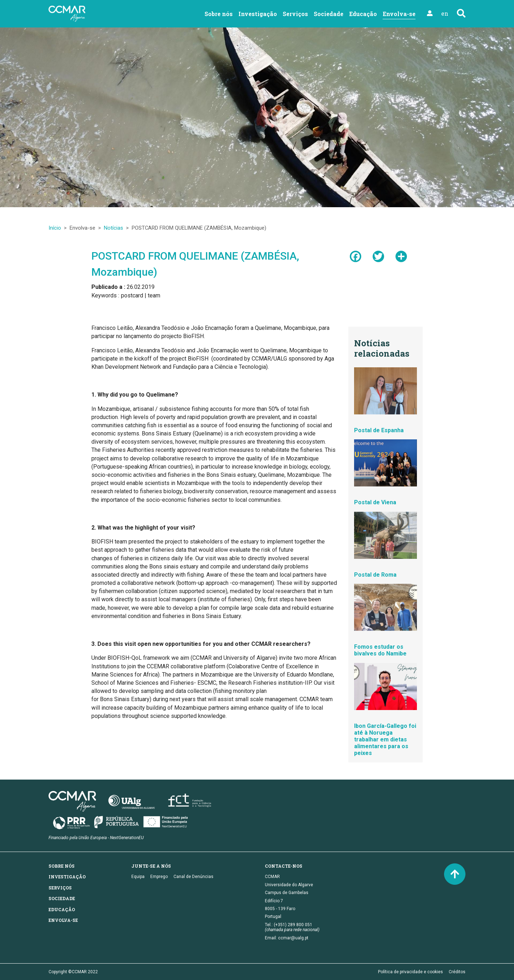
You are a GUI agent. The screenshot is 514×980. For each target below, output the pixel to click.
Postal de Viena (375, 502)
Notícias (114, 228)
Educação (363, 14)
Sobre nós (219, 14)
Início (55, 228)
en (445, 13)
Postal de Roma (375, 575)
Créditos (457, 972)
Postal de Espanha (379, 430)
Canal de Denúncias (193, 877)
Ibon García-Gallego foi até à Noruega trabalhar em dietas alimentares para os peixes (385, 740)
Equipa (138, 877)
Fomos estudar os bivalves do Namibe (380, 650)
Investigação (258, 14)
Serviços (295, 14)
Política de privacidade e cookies (410, 972)
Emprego (159, 877)
